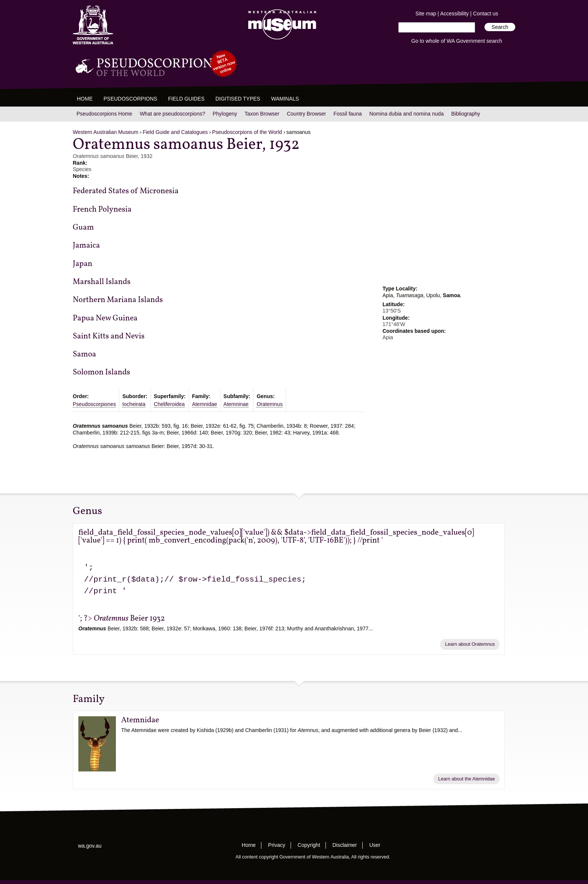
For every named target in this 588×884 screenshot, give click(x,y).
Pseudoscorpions (130, 99)
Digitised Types (238, 99)
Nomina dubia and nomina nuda (406, 114)
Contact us (485, 14)
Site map (426, 14)
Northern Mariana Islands (118, 300)
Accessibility (454, 14)
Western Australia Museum (93, 25)
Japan (82, 264)
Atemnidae (205, 404)
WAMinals (285, 99)
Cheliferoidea (169, 404)
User (375, 845)
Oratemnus (269, 404)
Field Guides (186, 99)
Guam (83, 228)
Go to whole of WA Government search (457, 41)
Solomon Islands (101, 372)
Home (85, 99)
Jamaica (86, 246)
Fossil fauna (347, 114)
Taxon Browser (262, 114)
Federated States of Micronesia (126, 191)
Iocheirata (134, 404)
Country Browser (306, 114)
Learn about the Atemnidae (467, 779)
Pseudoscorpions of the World (247, 132)
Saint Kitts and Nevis (109, 336)
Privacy (277, 845)
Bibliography (466, 114)
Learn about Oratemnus (470, 644)
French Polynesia (102, 210)
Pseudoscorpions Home (104, 114)
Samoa (84, 354)
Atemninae (236, 404)
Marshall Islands (102, 282)
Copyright (309, 845)
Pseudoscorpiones (94, 404)
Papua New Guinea (105, 318)
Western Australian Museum (280, 25)
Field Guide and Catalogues (175, 132)
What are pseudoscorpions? (172, 114)
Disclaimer (344, 845)
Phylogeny (225, 114)
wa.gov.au (90, 846)
